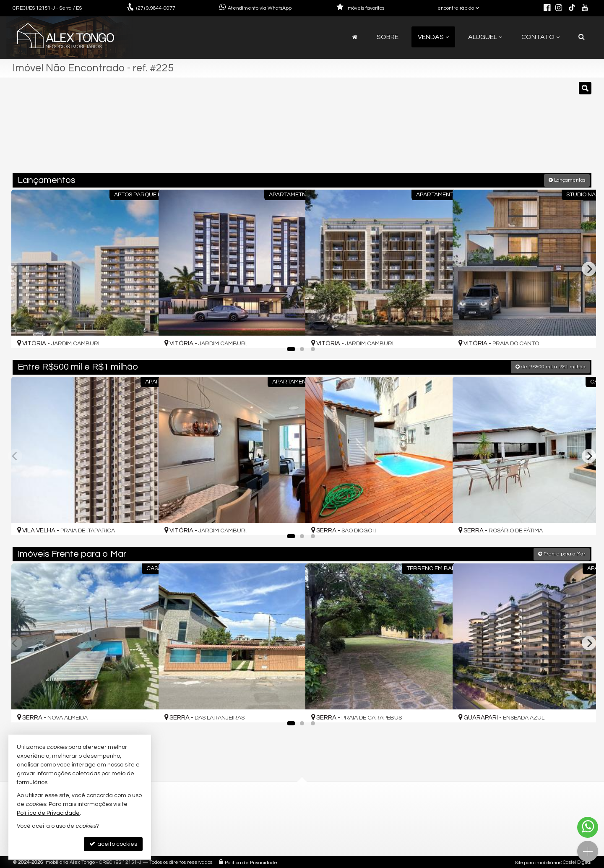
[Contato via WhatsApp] (588, 827)
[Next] (589, 268)
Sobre (388, 37)
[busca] (582, 37)
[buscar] (473, 129)
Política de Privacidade (251, 861)
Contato (540, 37)
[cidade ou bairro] (395, 129)
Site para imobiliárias (538, 861)
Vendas (433, 37)
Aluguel (485, 37)
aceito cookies (113, 844)
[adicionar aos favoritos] (143, 334)
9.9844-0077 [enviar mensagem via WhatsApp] (156, 8)
